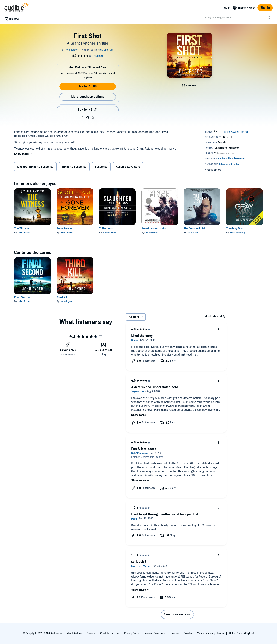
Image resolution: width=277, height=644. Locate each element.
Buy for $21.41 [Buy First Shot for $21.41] (88, 110)
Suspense (101, 167)
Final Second (22, 297)
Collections (106, 229)
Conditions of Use (110, 633)
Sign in (265, 8)
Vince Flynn (152, 233)
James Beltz (109, 233)
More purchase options (88, 97)
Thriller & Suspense (74, 167)
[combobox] (237, 18)
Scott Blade (67, 233)
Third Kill (62, 297)
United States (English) (241, 633)
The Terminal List (194, 229)
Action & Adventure (128, 167)
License (175, 633)
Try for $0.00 (88, 86)
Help (227, 8)
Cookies (188, 633)
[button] (82, 118)
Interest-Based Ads (155, 633)
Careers (91, 633)
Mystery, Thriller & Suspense (35, 167)
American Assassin (153, 229)
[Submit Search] (270, 18)
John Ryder (24, 233)
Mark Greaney (238, 233)
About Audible (74, 633)
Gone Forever (65, 229)
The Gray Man (235, 229)
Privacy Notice (132, 633)
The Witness (22, 229)
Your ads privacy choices (211, 633)
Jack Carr (193, 233)
